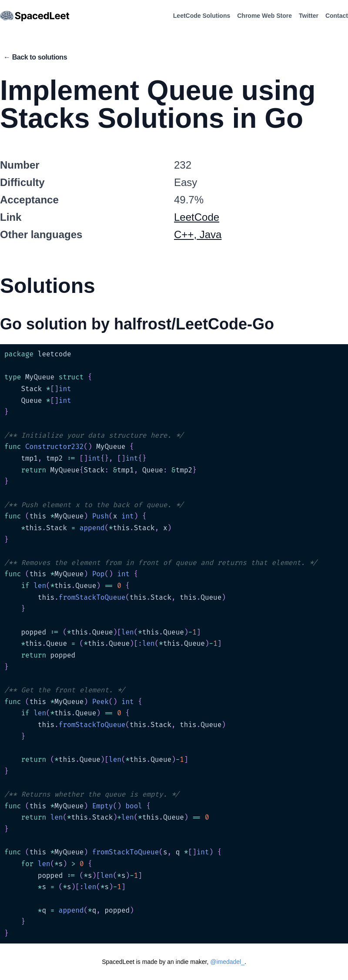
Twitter (309, 16)
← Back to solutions (35, 57)
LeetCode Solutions (202, 16)
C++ (184, 234)
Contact (337, 16)
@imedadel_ (227, 962)
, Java (207, 234)
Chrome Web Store (264, 16)
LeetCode (197, 217)
